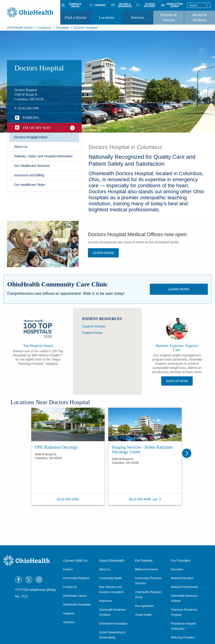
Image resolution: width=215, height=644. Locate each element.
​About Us (21, 147)
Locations (107, 17)
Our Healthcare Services (32, 166)
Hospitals (62, 28)
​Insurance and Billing (29, 175)
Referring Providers (183, 638)
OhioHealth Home (20, 28)
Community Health (111, 578)
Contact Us (70, 587)
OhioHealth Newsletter (77, 605)
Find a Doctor (76, 17)
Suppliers (69, 613)
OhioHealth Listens (75, 596)
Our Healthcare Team (30, 185)
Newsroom (106, 601)
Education (177, 569)
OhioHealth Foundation (113, 624)
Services (138, 17)
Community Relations (76, 578)
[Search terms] (199, 5)
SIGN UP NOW (177, 381)
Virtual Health (143, 615)
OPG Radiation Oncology (57, 447)
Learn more (103, 253)
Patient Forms (92, 333)
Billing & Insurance (146, 569)
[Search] (207, 5)
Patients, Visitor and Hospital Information (43, 156)
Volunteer (69, 622)
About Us (105, 569)
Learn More (179, 289)
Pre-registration (144, 606)
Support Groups (94, 326)
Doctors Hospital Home (31, 137)
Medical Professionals (185, 587)
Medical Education (182, 578)
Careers (68, 569)
